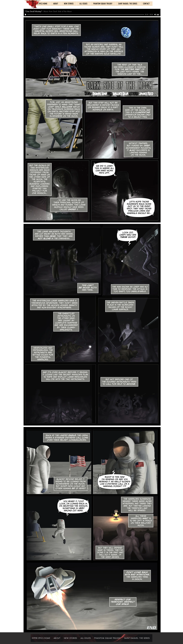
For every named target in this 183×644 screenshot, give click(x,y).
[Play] (26, 15)
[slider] (158, 15)
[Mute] (155, 15)
